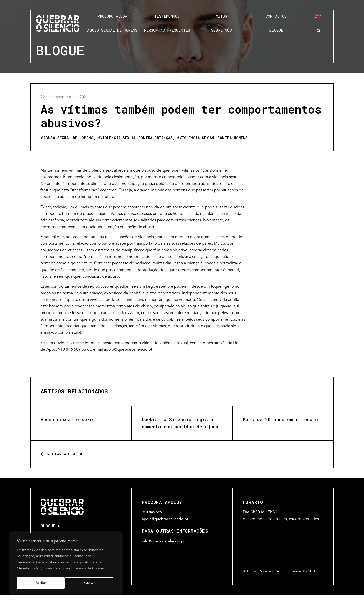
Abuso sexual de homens (69, 138)
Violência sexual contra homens (214, 138)
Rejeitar (41, 583)
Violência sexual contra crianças (136, 138)
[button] (318, 31)
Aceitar (91, 583)
